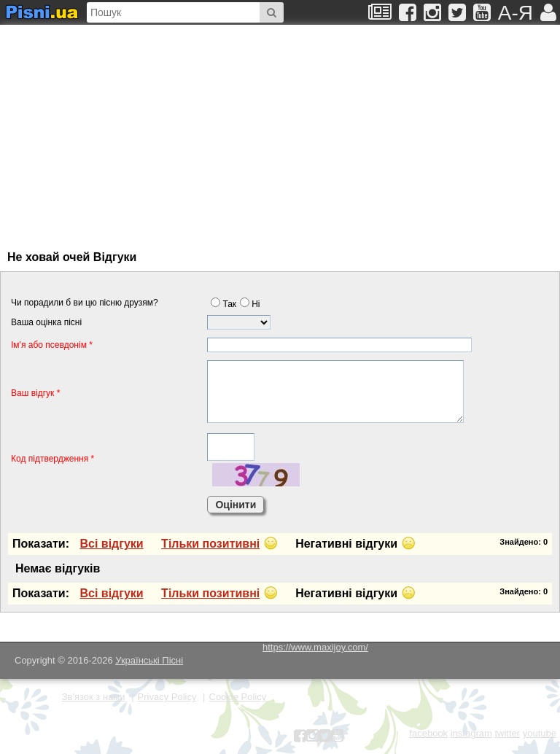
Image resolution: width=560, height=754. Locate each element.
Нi (250, 304)
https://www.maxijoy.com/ (315, 647)
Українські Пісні (149, 660)
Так (223, 304)
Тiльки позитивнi (210, 544)
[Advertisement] (149, 131)
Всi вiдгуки (111, 544)
